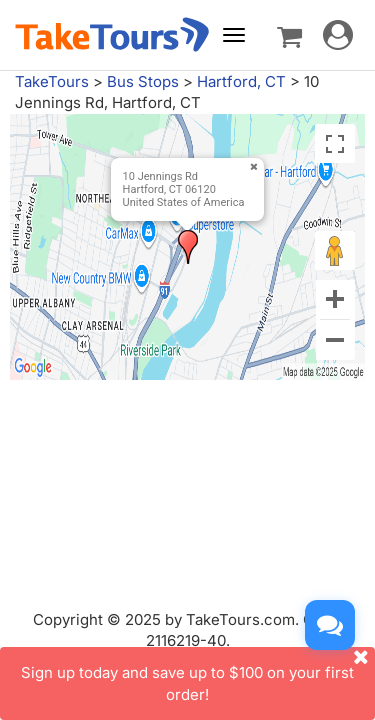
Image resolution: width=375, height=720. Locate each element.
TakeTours (52, 81)
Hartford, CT (241, 81)
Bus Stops (143, 81)
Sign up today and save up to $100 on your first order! (198, 675)
